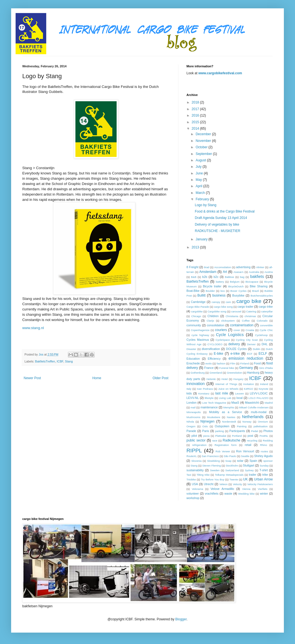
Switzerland (232, 470)
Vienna (246, 489)
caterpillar (267, 311)
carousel (236, 311)
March (201, 193)
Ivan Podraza (205, 389)
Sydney (249, 470)
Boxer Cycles (239, 291)
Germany (246, 368)
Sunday (264, 466)
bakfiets (257, 277)
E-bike (218, 354)
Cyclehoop (261, 335)
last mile (222, 393)
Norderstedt (229, 422)
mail (193, 407)
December (204, 134)
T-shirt (264, 470)
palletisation (261, 426)
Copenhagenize (200, 330)
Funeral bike (227, 368)
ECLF (263, 354)
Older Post (160, 378)
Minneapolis (194, 412)
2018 (196, 102)
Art (225, 272)
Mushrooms (193, 417)
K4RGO (249, 389)
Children (213, 316)
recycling (252, 441)
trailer (253, 475)
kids (189, 393)
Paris (206, 431)
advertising (243, 267)
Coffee (246, 321)
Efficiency (214, 359)
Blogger (181, 619)
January (202, 239)
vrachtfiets (212, 494)
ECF (250, 354)
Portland (237, 436)
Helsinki (211, 379)
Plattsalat (221, 436)
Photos (268, 431)
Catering (251, 311)
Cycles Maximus (198, 340)
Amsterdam (208, 272)
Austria (269, 272)
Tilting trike (203, 475)
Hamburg (253, 372)
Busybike (239, 295)
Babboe (229, 277)
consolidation (216, 325)
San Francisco (210, 456)
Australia (254, 272)
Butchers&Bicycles (262, 296)
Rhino (263, 445)
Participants (237, 431)
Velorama (197, 489)
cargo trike (266, 307)
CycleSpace (223, 340)
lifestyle (209, 398)
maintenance (209, 407)
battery (220, 282)
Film (233, 363)
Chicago (196, 316)
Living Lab (225, 398)
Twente (234, 479)
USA (195, 484)
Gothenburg (198, 373)
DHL (265, 344)
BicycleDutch (236, 286)
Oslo (205, 426)
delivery (234, 344)
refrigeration (199, 445)
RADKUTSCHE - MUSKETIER (217, 231)
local (240, 398)
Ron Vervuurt (245, 451)
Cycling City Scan (247, 340)
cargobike (197, 311)
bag (242, 277)
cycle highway (200, 335)
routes (265, 451)
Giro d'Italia (266, 368)
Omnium (263, 422)
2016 (196, 115)
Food (257, 363)
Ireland (264, 384)
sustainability (195, 470)
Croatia (250, 330)
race (215, 441)
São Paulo (230, 456)
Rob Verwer (223, 451)
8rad (207, 267)
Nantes (231, 417)
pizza (206, 436)
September (204, 154)
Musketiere (214, 417)
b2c (216, 277)
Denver (251, 344)
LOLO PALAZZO (259, 398)
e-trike (235, 354)
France (209, 368)
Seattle (245, 456)
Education (193, 359)
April (199, 186)
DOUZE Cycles (236, 349)
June (200, 173)
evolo (209, 363)
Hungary (238, 379)
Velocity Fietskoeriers (260, 484)
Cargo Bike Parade (198, 307)
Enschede (193, 363)
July (199, 167)
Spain (254, 461)
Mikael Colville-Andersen (254, 407)
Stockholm (232, 466)
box (223, 291)
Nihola (190, 422)
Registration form (226, 445)
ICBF (60, 361)
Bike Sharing (259, 286)
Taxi (189, 475)
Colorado (262, 321)
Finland (244, 363)
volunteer (193, 494)
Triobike (191, 479)
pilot (194, 436)
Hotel (225, 379)
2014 (196, 129)
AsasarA (239, 272)
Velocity (237, 484)
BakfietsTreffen (45, 361)
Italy (189, 389)
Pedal (255, 431)
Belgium (235, 282)
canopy (216, 302)
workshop (193, 498)
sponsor (268, 461)
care (228, 302)
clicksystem (228, 321)
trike (265, 475)
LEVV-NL (193, 398)
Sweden (215, 470)
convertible (266, 325)
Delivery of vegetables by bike (217, 224)
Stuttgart (249, 465)
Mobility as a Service (225, 412)
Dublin (256, 349)
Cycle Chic (266, 330)
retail (248, 445)
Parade (191, 431)
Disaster (191, 349)
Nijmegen (207, 421)
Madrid (269, 403)
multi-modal (259, 412)
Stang (69, 361)
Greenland (216, 373)
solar (240, 461)
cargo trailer (245, 307)
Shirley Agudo (263, 456)
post (250, 436)
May (199, 180)
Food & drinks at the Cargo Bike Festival (225, 211)
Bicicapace (252, 282)
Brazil (255, 291)
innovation (196, 384)
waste (228, 494)
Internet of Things (226, 384)
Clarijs (211, 321)
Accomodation (223, 267)
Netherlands (253, 417)
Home (97, 378)
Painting (242, 426)
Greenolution (234, 373)
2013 (196, 247)
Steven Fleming (212, 466)
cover (237, 330)
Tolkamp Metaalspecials (229, 475)
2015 (196, 122)
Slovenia (196, 461)
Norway (247, 422)
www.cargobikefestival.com (220, 73)
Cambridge (198, 302)
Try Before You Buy (213, 479)
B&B (194, 277)
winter (264, 494)
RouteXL (192, 456)
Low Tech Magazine (214, 403)
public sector (196, 440)
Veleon (223, 484)
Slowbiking (213, 461)
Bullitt (201, 295)
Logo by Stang (206, 205)
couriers (221, 330)
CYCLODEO (215, 344)
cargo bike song (223, 307)
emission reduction (246, 358)
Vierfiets (262, 489)
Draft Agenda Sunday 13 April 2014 (221, 218)
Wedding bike (246, 494)
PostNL (264, 436)
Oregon (191, 426)
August (201, 160)
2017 (196, 109)
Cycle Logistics (230, 335)
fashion (221, 363)
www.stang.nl (33, 328)
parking (219, 431)
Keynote (263, 389)
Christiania (232, 316)
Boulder (210, 291)
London (191, 403)
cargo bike (249, 301)
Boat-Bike (193, 291)
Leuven (239, 393)
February (203, 199)
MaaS (235, 403)
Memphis (229, 407)
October (202, 147)
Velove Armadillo (222, 489)
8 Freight (192, 267)
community (194, 325)
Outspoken (222, 426)
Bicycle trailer (212, 286)
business (219, 295)
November (204, 141)
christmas (250, 316)
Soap (228, 461)
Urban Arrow (263, 479)
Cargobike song (217, 311)
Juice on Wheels (228, 389)
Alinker (260, 267)
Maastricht (252, 403)
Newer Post (32, 378)
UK (246, 479)
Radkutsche (231, 440)
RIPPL (194, 451)
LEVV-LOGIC (259, 393)
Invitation (249, 384)
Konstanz (204, 393)
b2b (205, 277)
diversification (211, 349)
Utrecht (209, 484)
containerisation (242, 325)
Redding (268, 441)
